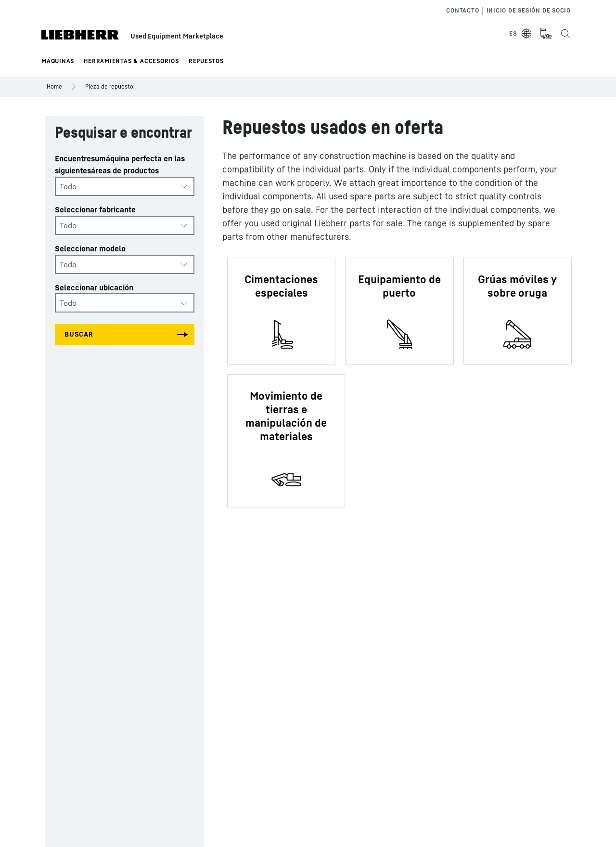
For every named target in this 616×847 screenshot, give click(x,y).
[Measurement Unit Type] (546, 34)
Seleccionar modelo (90, 248)
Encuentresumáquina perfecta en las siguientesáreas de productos (120, 164)
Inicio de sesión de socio (529, 10)
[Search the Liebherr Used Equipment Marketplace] (565, 34)
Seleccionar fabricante (95, 209)
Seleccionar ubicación (94, 287)
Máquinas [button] (58, 61)
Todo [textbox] (68, 186)
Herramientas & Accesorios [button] (131, 61)
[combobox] (125, 186)
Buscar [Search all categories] (79, 334)
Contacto (462, 10)
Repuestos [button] (206, 61)
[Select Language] (521, 34)
